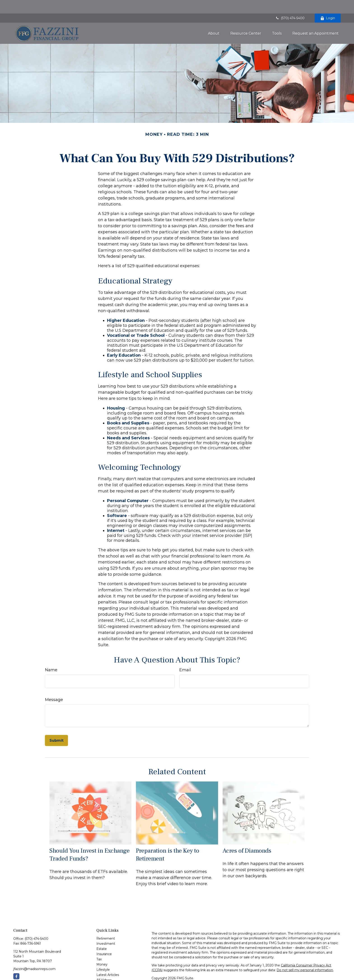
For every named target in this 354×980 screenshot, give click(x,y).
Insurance (104, 940)
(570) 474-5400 (290, 5)
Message (54, 686)
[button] (214, 20)
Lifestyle (103, 956)
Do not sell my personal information (305, 957)
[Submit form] (56, 727)
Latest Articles (108, 961)
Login (328, 5)
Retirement (106, 925)
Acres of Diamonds (247, 837)
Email (185, 656)
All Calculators (107, 972)
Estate (102, 935)
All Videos (104, 966)
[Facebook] (16, 963)
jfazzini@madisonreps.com (34, 955)
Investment (106, 930)
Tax (99, 946)
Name (51, 656)
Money (102, 951)
